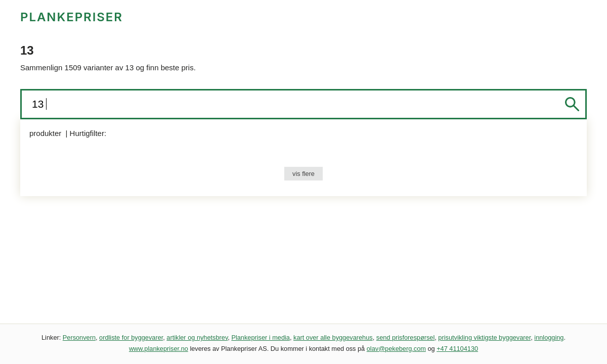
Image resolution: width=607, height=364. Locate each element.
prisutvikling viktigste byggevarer (484, 337)
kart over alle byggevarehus (333, 337)
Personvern (79, 337)
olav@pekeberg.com (396, 349)
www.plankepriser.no (159, 349)
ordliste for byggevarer (131, 337)
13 (39, 104)
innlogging (549, 337)
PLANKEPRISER (72, 17)
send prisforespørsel (406, 337)
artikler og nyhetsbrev (197, 337)
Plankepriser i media (261, 337)
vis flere (303, 174)
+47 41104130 (457, 349)
